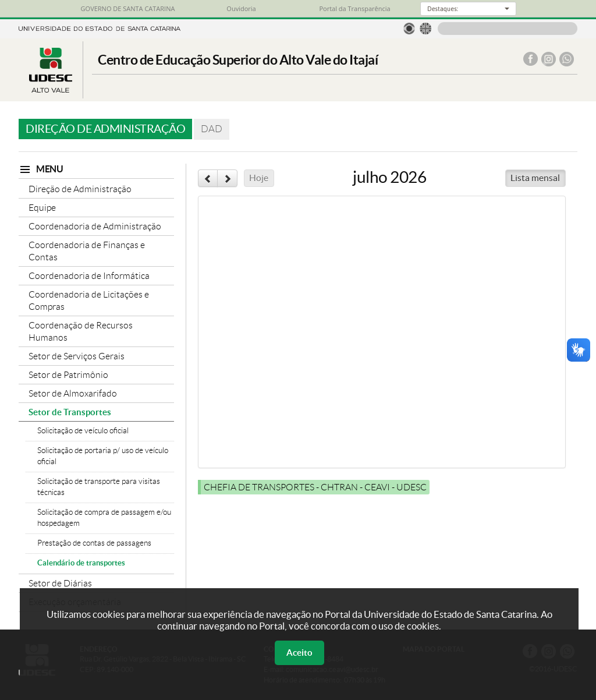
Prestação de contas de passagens (94, 543)
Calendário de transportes (81, 563)
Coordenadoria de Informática (89, 276)
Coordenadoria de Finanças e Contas (87, 251)
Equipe (42, 208)
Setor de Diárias (60, 583)
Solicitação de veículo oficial (83, 431)
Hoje (259, 178)
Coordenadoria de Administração (95, 226)
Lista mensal (535, 178)
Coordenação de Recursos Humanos (81, 331)
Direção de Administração (80, 189)
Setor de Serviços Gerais (77, 356)
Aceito (299, 653)
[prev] (208, 178)
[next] (227, 178)
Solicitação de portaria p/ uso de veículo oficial (103, 456)
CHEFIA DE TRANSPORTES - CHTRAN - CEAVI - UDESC (315, 487)
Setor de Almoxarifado (73, 393)
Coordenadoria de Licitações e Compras (89, 300)
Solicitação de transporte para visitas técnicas (99, 487)
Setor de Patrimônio (68, 375)
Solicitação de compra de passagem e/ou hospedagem (104, 518)
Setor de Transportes (70, 412)
